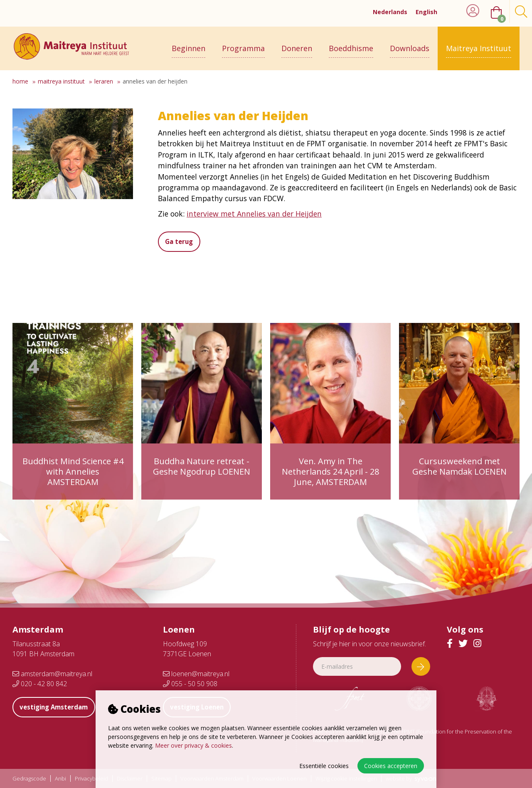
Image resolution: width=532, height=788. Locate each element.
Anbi (60, 779)
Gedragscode (29, 779)
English (426, 12)
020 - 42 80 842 (40, 684)
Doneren (297, 44)
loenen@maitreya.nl (196, 674)
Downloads (410, 44)
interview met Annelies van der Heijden (254, 214)
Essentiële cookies (324, 766)
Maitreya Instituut (479, 44)
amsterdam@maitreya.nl (52, 674)
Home (20, 81)
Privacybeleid (91, 779)
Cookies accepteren (391, 766)
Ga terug (182, 241)
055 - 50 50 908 (190, 684)
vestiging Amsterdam (58, 707)
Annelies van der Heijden (155, 81)
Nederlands (390, 12)
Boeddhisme (351, 44)
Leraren (104, 81)
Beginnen (188, 44)
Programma (243, 44)
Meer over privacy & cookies (193, 745)
